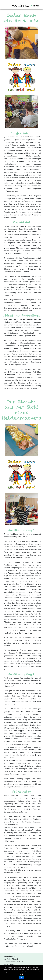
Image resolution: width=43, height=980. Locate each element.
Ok (21, 977)
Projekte (37, 6)
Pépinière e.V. (20, 6)
